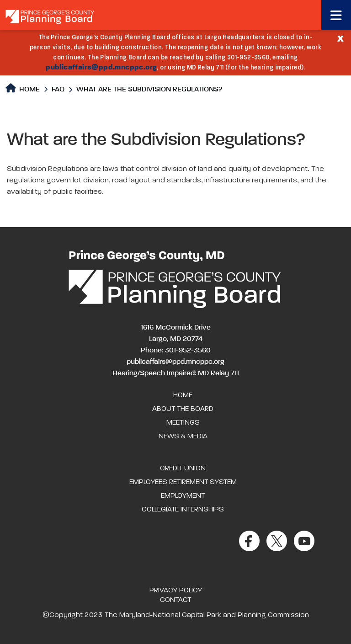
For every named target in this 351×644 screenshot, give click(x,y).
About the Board (183, 409)
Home (23, 88)
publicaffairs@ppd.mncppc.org (101, 68)
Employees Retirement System (183, 482)
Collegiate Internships (183, 510)
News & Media (183, 436)
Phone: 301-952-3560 (176, 351)
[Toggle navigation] (336, 15)
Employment (183, 496)
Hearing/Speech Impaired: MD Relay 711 (176, 373)
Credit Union (183, 468)
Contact (175, 600)
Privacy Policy (176, 591)
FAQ (58, 90)
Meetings (183, 423)
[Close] (340, 38)
